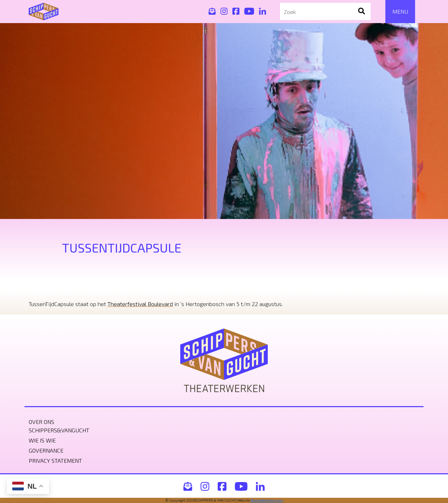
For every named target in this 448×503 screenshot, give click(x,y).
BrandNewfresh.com (267, 500)
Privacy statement (55, 461)
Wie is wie (42, 440)
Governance (46, 450)
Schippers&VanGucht (59, 430)
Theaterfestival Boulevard (140, 304)
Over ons (41, 422)
